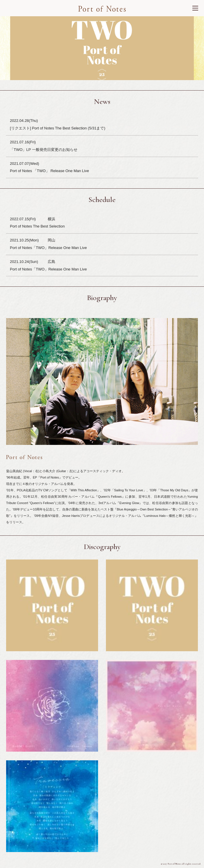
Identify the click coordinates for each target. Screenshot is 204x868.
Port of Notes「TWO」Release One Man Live (48, 248)
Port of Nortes (102, 9)
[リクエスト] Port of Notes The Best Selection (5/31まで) (58, 128)
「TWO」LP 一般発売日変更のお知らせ (44, 150)
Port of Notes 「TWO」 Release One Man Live (49, 171)
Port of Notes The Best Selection (37, 226)
